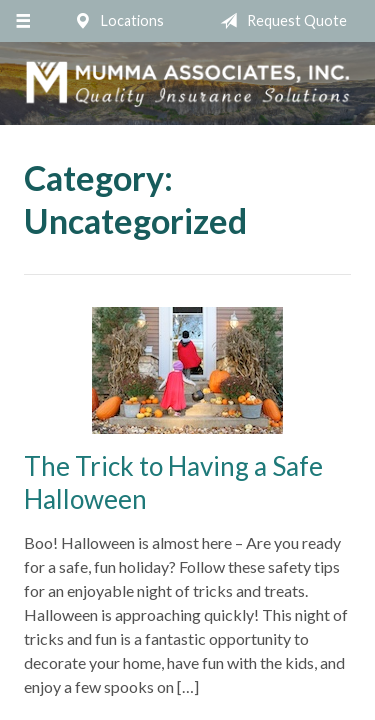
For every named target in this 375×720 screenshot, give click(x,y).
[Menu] (22, 21)
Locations (115, 21)
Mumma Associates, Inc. (187, 83)
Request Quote (279, 21)
